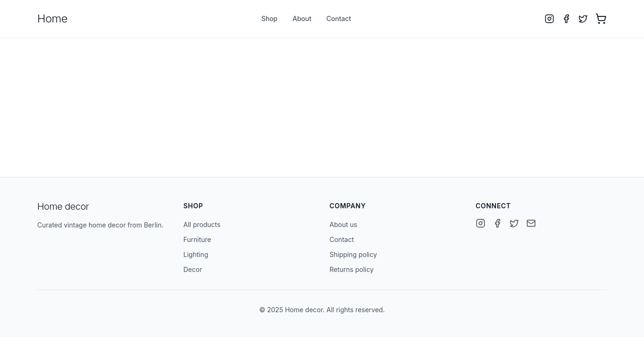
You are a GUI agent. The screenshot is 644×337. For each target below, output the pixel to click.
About (302, 18)
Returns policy (352, 269)
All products (202, 224)
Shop (270, 18)
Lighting (196, 254)
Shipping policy (353, 254)
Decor (193, 269)
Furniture (197, 239)
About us (344, 224)
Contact (339, 18)
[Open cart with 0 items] (601, 19)
